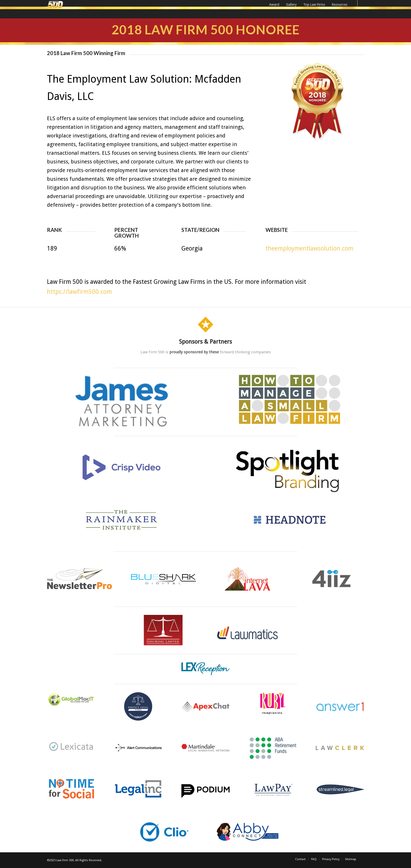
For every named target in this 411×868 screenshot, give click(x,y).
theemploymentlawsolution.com (309, 249)
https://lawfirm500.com (79, 292)
